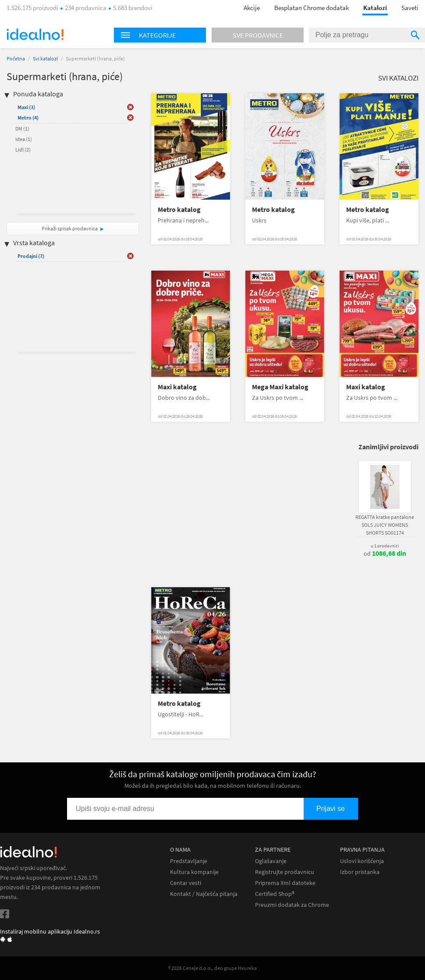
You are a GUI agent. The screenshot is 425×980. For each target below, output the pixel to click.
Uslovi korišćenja (362, 861)
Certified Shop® (275, 894)
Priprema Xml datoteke (285, 883)
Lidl (23, 150)
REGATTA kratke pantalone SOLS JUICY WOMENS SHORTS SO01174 (385, 525)
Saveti (410, 8)
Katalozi (375, 8)
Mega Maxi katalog (280, 387)
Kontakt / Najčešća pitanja (204, 894)
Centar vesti (186, 883)
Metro (28, 118)
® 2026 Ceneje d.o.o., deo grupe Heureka (212, 968)
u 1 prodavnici (385, 546)
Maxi (26, 107)
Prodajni (31, 256)
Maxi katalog (177, 387)
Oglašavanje (271, 861)
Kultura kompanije (194, 872)
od (385, 553)
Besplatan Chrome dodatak (312, 8)
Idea (24, 139)
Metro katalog (179, 210)
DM (22, 129)
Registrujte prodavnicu (285, 872)
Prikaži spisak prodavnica (70, 228)
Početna (16, 58)
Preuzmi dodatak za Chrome (292, 905)
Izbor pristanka (360, 872)
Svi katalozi (45, 58)
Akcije (252, 8)
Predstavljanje (189, 861)
